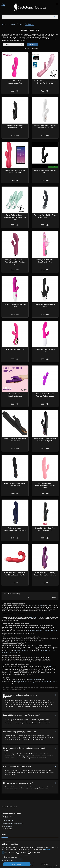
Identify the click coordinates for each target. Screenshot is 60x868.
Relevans (13, 45)
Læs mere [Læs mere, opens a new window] (48, 849)
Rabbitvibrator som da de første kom (13, 614)
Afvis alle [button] (45, 864)
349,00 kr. (15, 449)
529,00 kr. (15, 136)
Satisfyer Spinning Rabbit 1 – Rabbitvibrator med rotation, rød (15, 262)
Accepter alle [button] (17, 864)
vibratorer (33, 617)
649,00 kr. (45, 180)
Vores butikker (8, 826)
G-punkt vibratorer (21, 681)
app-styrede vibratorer (48, 681)
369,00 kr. (45, 404)
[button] (30, 860)
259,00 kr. (15, 315)
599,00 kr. (45, 136)
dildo (41, 606)
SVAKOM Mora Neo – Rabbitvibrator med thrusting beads (45, 486)
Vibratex (52, 666)
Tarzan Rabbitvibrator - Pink (15, 349)
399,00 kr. (15, 91)
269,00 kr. (15, 404)
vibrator (35, 683)
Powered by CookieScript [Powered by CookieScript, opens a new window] (51, 867)
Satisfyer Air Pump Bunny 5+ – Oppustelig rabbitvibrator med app (15, 217)
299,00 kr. (15, 359)
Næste (55, 598)
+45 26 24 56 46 (8, 820)
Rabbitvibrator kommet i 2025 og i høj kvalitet (42, 631)
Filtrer (32, 45)
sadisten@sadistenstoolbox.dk (13, 823)
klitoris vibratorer (34, 680)
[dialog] (30, 854)
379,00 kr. (45, 270)
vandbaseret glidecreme (22, 651)
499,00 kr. (45, 91)
